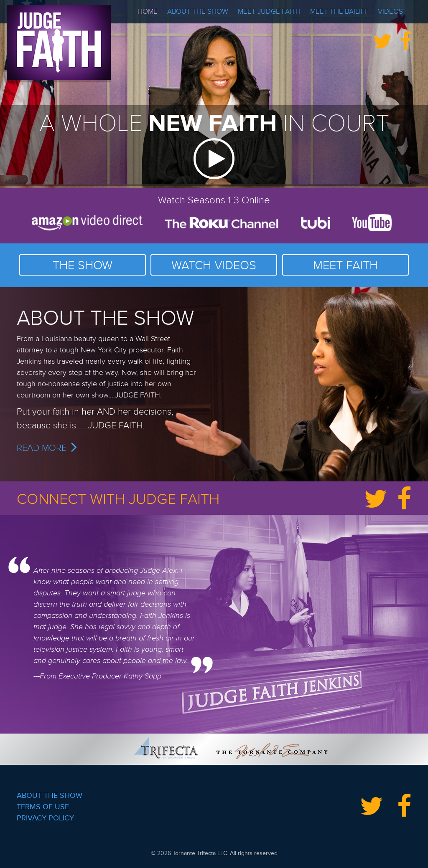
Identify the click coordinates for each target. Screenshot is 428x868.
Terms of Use (43, 807)
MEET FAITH (345, 266)
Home (148, 11)
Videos (390, 11)
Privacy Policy (45, 818)
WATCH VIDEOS (214, 266)
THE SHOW (83, 266)
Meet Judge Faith (269, 11)
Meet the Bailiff (339, 11)
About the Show (198, 11)
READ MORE (47, 448)
